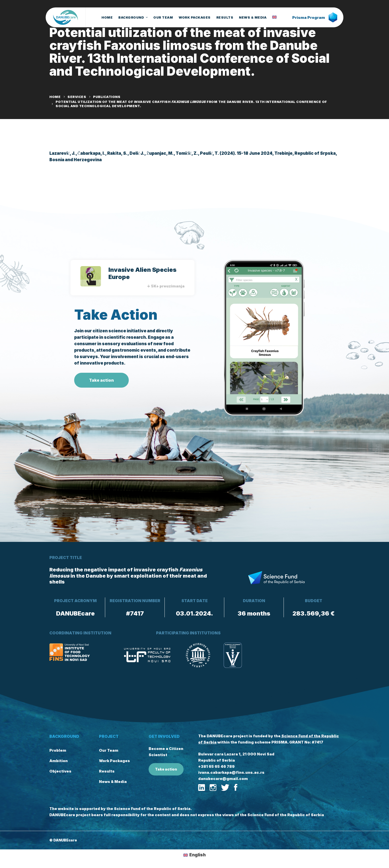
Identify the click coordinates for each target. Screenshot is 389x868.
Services (77, 97)
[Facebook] (236, 788)
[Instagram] (213, 788)
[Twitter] (225, 788)
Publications (107, 97)
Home (55, 97)
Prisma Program (315, 17)
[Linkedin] (202, 788)
